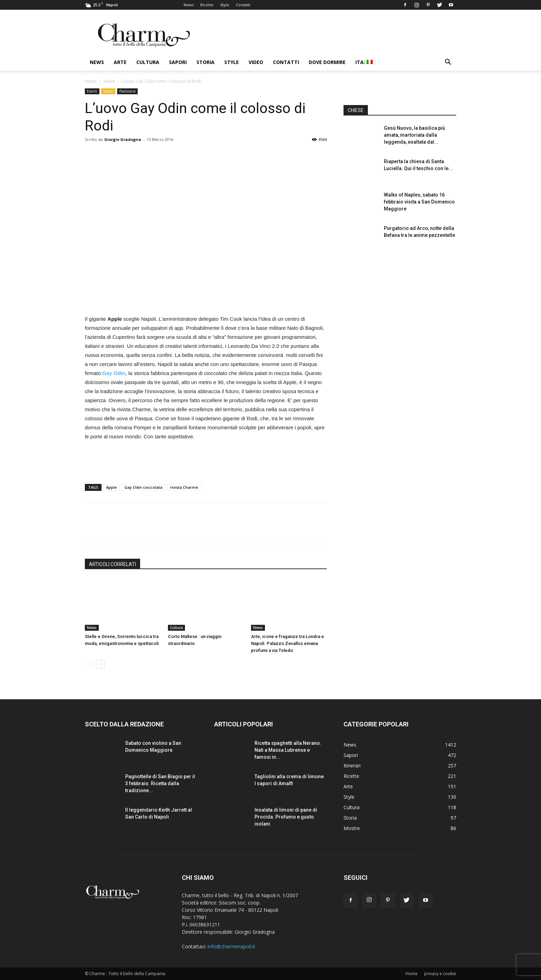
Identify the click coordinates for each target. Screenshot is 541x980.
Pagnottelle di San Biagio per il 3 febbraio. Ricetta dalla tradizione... (160, 783)
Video (256, 62)
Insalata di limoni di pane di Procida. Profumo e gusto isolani (286, 817)
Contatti (243, 5)
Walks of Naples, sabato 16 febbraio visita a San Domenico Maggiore (419, 202)
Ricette (207, 5)
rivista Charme (184, 487)
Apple (111, 487)
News (189, 5)
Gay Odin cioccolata (143, 487)
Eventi (109, 81)
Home (91, 81)
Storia (205, 62)
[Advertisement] (206, 461)
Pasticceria (127, 91)
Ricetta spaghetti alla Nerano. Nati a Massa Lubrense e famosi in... (288, 750)
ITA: (364, 62)
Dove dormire (327, 62)
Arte (120, 62)
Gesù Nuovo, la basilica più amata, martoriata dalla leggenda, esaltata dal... (414, 135)
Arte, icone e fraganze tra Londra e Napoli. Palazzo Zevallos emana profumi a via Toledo (288, 643)
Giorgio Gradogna (123, 139)
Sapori (178, 62)
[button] (448, 63)
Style (225, 5)
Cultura (148, 62)
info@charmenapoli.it (231, 946)
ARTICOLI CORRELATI (112, 564)
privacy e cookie (440, 974)
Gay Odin (114, 373)
